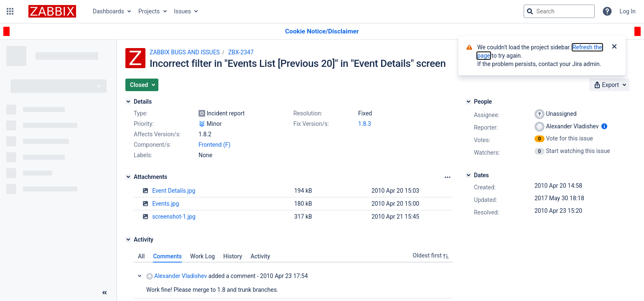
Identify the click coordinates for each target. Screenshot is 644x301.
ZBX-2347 (241, 52)
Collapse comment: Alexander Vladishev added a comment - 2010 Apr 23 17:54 (140, 276)
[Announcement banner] (322, 32)
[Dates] (468, 175)
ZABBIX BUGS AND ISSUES (185, 52)
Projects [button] (149, 11)
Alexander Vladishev (177, 276)
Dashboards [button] (108, 11)
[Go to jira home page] (52, 11)
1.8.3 (365, 124)
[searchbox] (559, 11)
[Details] (128, 102)
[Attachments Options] (448, 177)
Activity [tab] (260, 256)
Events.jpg (165, 204)
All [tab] (141, 256)
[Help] (607, 11)
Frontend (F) (214, 145)
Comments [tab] (167, 256)
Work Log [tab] (202, 256)
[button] (10, 11)
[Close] (614, 47)
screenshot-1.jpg (174, 217)
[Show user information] (604, 126)
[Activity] (128, 240)
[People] (468, 102)
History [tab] (233, 256)
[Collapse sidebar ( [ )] (104, 293)
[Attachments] (128, 177)
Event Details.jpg (174, 191)
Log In (628, 11)
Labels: (143, 155)
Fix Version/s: (311, 124)
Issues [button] (182, 11)
